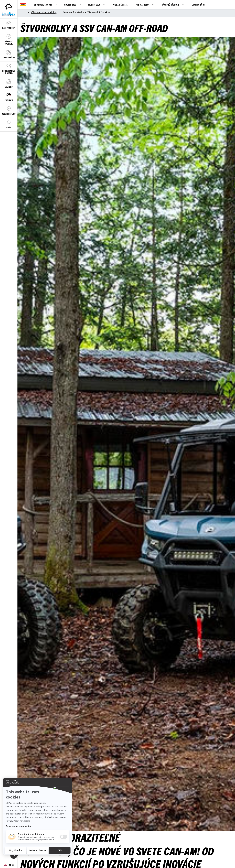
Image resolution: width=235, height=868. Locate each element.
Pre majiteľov (143, 5)
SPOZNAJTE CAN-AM (43, 5)
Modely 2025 (94, 5)
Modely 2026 (70, 5)
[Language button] (9, 865)
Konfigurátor (198, 5)
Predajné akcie (120, 5)
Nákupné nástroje (171, 5)
